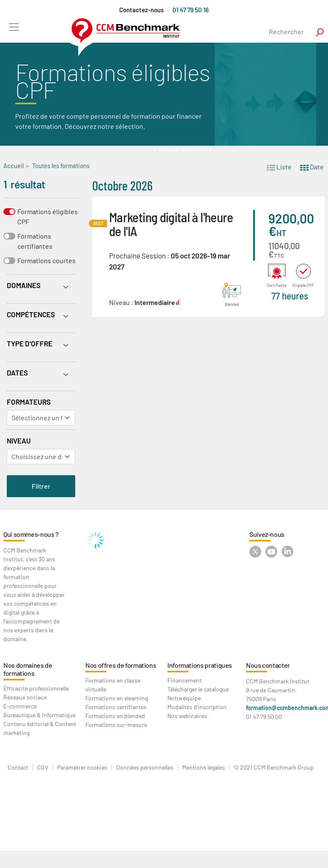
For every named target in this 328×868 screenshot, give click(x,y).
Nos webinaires (187, 716)
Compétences (31, 314)
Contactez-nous (141, 10)
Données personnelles (145, 767)
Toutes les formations (61, 166)
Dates (17, 373)
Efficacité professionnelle (36, 688)
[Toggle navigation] (14, 27)
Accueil (14, 166)
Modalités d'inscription (197, 707)
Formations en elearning (117, 698)
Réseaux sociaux (25, 697)
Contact (18, 767)
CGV (43, 767)
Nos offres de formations (121, 665)
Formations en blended (115, 716)
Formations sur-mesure (116, 725)
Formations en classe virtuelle (113, 685)
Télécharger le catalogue (198, 689)
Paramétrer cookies (82, 767)
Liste (279, 166)
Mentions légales (204, 767)
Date (312, 166)
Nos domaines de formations (28, 669)
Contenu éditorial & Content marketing (40, 728)
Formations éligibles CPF (48, 216)
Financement (184, 680)
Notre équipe (184, 698)
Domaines (24, 285)
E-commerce (20, 706)
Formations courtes (46, 260)
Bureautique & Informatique (40, 715)
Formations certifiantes (35, 241)
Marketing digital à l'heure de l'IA (171, 224)
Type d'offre (30, 343)
